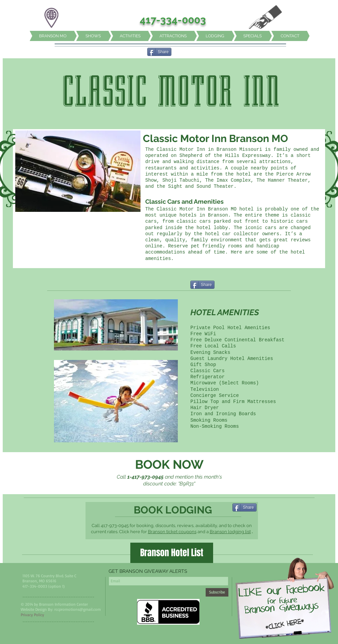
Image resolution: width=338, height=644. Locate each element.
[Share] (159, 52)
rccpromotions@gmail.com (78, 609)
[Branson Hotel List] (172, 553)
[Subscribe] (217, 592)
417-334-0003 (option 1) (44, 586)
